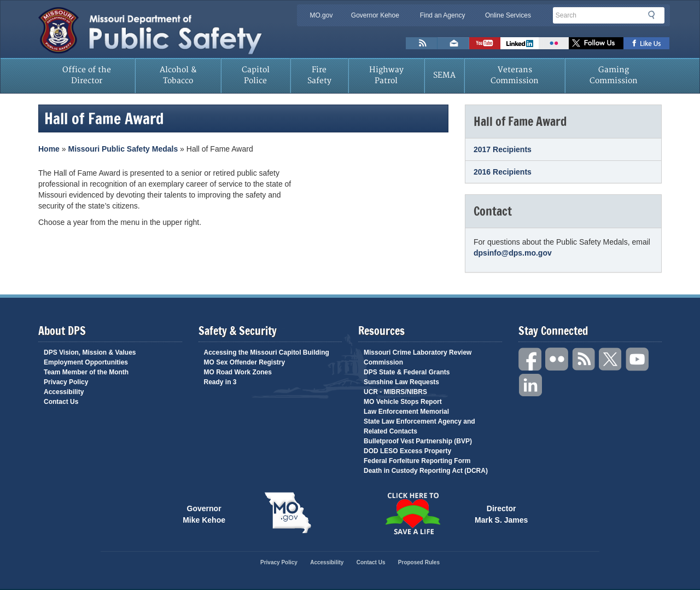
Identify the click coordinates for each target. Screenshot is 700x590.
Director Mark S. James (501, 513)
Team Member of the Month (86, 372)
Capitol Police (256, 75)
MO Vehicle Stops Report (403, 402)
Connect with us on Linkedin (520, 43)
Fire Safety (319, 75)
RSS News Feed (422, 43)
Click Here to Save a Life (412, 513)
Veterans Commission (515, 75)
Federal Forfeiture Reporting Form (417, 461)
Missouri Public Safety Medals (123, 149)
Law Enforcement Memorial (406, 412)
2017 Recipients (503, 149)
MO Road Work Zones (238, 372)
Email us (453, 43)
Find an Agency (443, 15)
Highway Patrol (386, 75)
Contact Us (61, 402)
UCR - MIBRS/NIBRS (395, 392)
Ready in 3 (220, 382)
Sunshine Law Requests (401, 382)
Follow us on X (596, 43)
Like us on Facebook (647, 43)
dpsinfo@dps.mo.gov (513, 253)
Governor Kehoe (375, 15)
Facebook (530, 359)
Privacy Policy (66, 382)
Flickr (554, 43)
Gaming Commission (614, 75)
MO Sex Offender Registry (245, 362)
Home (49, 149)
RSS (584, 359)
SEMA (444, 75)
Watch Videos (485, 43)
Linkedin (530, 386)
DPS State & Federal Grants (407, 372)
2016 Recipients (503, 172)
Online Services (508, 15)
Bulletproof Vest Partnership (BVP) (418, 441)
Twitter (611, 359)
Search (655, 15)
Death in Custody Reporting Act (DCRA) (426, 471)
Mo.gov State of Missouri (288, 513)
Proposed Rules (419, 562)
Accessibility (64, 392)
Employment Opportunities (86, 362)
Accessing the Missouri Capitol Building (267, 352)
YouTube (638, 359)
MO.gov (321, 15)
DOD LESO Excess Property (407, 451)
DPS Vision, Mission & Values (90, 352)
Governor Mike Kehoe (204, 513)
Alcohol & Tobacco (178, 75)
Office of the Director (87, 75)
